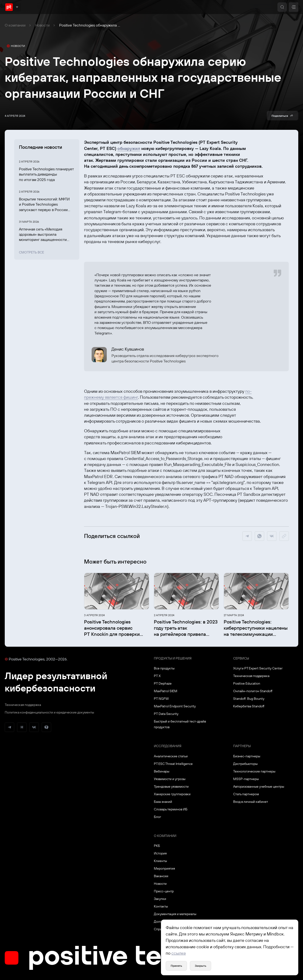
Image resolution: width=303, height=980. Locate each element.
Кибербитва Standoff (249, 706)
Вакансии (161, 876)
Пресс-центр (164, 891)
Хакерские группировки (172, 794)
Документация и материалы (175, 914)
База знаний (163, 802)
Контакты (161, 906)
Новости (42, 25)
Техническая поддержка (23, 705)
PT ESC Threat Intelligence (173, 764)
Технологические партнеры (254, 771)
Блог (158, 817)
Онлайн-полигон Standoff (253, 691)
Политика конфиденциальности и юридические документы (49, 712)
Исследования (168, 746)
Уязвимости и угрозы (170, 779)
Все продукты (164, 668)
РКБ (157, 846)
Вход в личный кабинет (251, 802)
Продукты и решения (173, 658)
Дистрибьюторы (245, 764)
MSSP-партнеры (246, 779)
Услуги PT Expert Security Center (258, 668)
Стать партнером (246, 794)
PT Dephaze (163, 683)
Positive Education (247, 683)
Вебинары (162, 771)
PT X (157, 676)
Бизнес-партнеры (247, 756)
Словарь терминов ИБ (171, 809)
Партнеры (242, 746)
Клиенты (160, 861)
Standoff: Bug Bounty (249, 699)
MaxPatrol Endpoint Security (175, 706)
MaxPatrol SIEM (166, 691)
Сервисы (241, 658)
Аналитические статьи (171, 756)
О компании (15, 25)
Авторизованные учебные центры (259, 786)
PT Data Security (166, 714)
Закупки (160, 899)
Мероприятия (164, 868)
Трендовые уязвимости (171, 786)
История (160, 853)
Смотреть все (31, 252)
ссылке (179, 953)
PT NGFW (161, 699)
